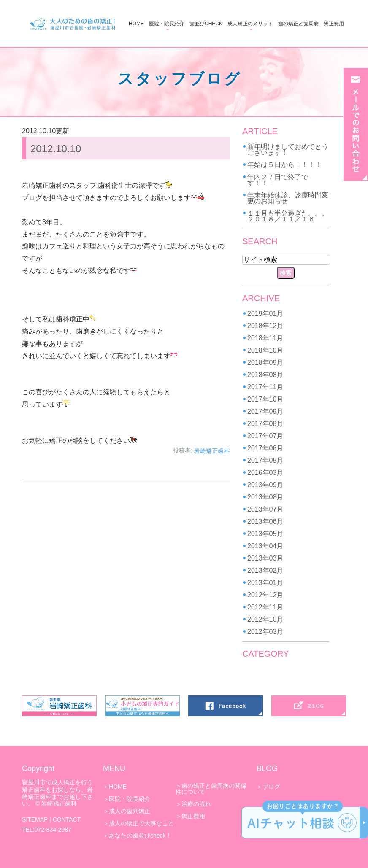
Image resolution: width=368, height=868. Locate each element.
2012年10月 (265, 619)
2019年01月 (265, 314)
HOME (136, 24)
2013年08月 (265, 497)
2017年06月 (265, 448)
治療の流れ (196, 804)
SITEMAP (35, 819)
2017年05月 (265, 460)
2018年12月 (265, 326)
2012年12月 (265, 595)
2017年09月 (265, 411)
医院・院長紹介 (167, 24)
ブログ (271, 787)
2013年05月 (265, 534)
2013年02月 (265, 570)
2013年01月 (265, 583)
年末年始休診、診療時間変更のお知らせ (288, 198)
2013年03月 (265, 558)
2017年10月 (265, 399)
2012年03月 (265, 632)
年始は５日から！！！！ (284, 165)
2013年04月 (265, 546)
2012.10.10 (56, 149)
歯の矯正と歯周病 (298, 24)
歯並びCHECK (206, 24)
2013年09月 (265, 485)
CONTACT (67, 819)
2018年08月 (265, 375)
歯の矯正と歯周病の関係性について (211, 789)
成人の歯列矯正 (130, 811)
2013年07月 (265, 509)
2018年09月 (265, 363)
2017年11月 (265, 387)
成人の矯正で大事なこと (141, 823)
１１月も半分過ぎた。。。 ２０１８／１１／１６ (291, 216)
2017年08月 (265, 424)
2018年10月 (265, 350)
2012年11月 (265, 607)
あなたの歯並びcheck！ (140, 836)
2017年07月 (265, 436)
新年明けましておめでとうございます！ (288, 150)
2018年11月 (265, 338)
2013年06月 (265, 522)
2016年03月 (265, 473)
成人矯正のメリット (250, 24)
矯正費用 (334, 24)
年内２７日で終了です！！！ (278, 180)
